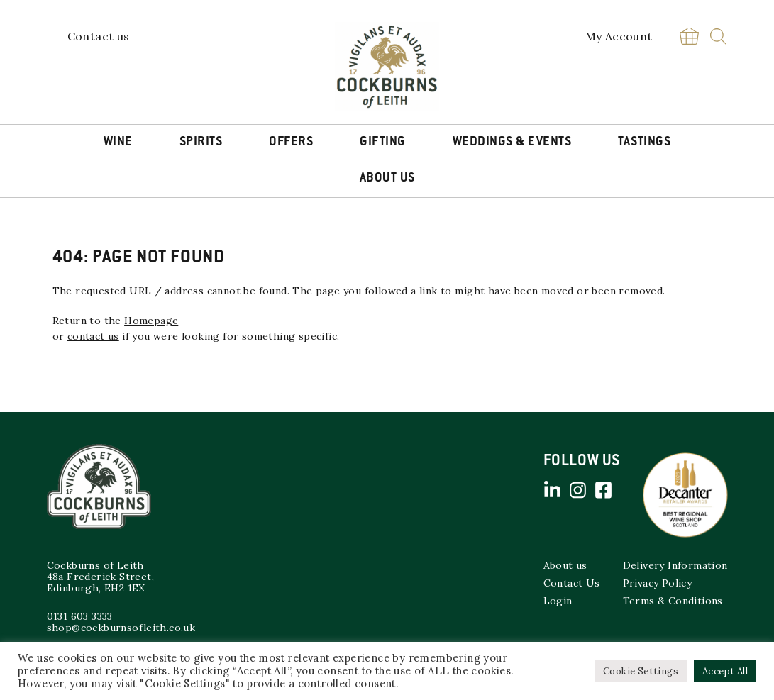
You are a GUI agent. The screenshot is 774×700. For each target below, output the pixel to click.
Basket (690, 37)
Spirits (201, 143)
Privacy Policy (658, 583)
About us (565, 565)
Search (718, 37)
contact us (93, 336)
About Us (387, 179)
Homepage (151, 321)
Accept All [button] (725, 671)
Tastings (644, 143)
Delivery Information (675, 565)
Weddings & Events (512, 143)
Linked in (553, 490)
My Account (619, 36)
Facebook (604, 490)
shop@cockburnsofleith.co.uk (121, 628)
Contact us (99, 36)
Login (558, 601)
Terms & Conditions (673, 601)
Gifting (383, 143)
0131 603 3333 (80, 616)
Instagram (578, 490)
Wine (118, 143)
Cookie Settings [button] (641, 671)
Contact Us (572, 583)
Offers (291, 143)
